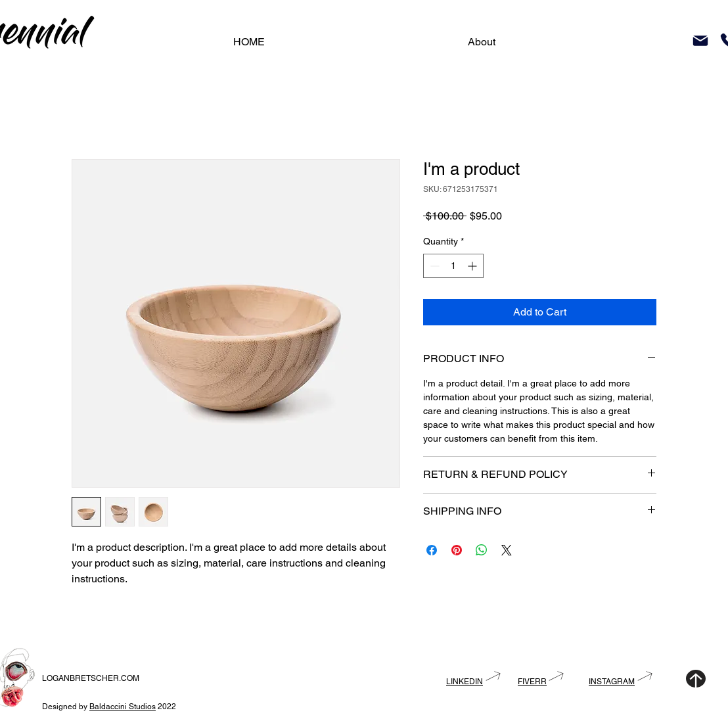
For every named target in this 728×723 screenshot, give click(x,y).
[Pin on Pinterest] (457, 550)
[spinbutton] (453, 266)
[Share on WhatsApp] (482, 550)
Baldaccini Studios (123, 707)
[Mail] (700, 41)
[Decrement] (433, 266)
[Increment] (473, 266)
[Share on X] (507, 550)
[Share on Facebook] (432, 550)
